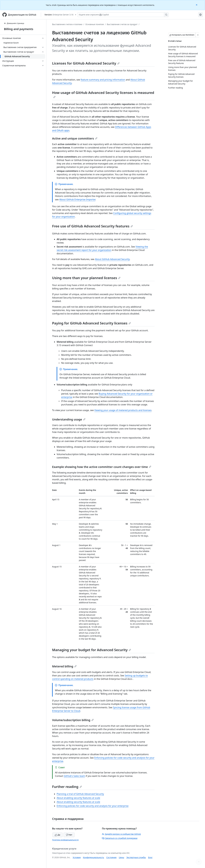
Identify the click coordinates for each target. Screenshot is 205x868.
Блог (150, 857)
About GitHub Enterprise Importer (77, 199)
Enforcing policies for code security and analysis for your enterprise (93, 806)
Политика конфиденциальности (65, 840)
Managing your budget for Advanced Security (92, 650)
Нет (69, 835)
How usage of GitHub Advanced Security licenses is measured (103, 94)
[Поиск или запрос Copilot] (123, 15)
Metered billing (64, 666)
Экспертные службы (136, 857)
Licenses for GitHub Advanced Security (86, 63)
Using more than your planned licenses (86, 278)
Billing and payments (19, 29)
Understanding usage (69, 419)
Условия (77, 857)
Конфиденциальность (94, 857)
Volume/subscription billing (73, 720)
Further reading (67, 787)
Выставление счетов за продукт (122, 24)
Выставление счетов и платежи (67, 24)
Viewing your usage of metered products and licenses (123, 410)
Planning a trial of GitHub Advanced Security (80, 794)
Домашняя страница (14, 23)
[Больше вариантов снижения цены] (198, 35)
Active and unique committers (75, 138)
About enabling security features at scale (78, 798)
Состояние (111, 857)
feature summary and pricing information (103, 80)
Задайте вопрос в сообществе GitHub (121, 834)
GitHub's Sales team (74, 776)
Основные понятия (95, 24)
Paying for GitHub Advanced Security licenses (91, 323)
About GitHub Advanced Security (112, 259)
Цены (122, 857)
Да (58, 835)
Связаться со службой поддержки (120, 838)
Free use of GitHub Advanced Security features (92, 226)
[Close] (197, 5)
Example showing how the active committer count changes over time (102, 467)
